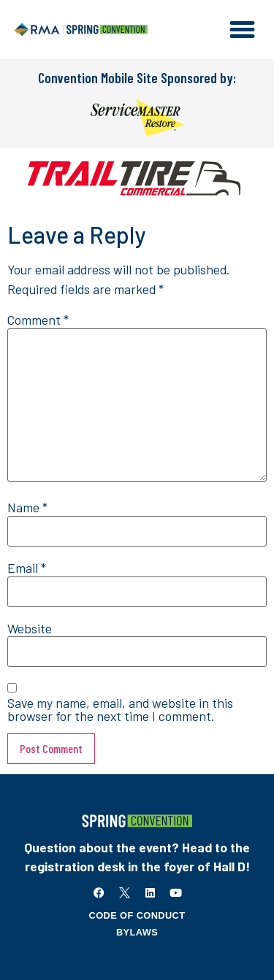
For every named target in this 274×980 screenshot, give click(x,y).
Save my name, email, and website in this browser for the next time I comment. (120, 710)
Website (30, 629)
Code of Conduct (137, 915)
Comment (38, 320)
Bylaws (137, 932)
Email (27, 568)
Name (27, 508)
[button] (243, 30)
